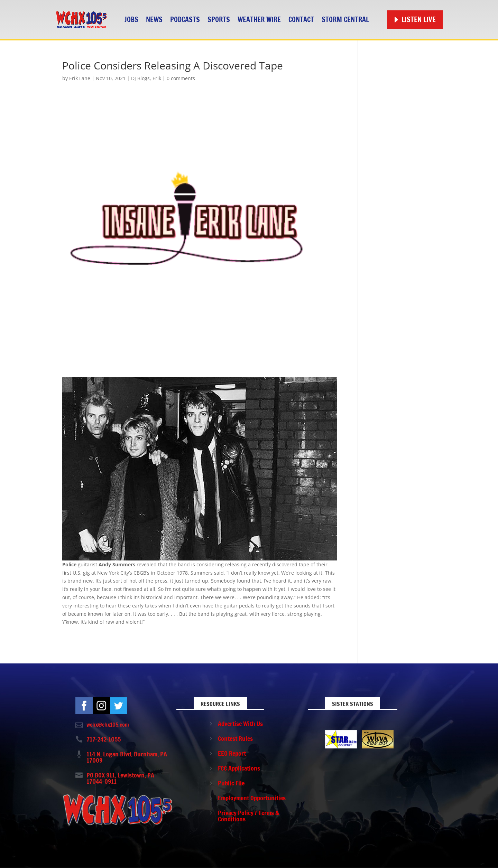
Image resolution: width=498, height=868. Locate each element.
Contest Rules (235, 738)
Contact (301, 20)
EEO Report (232, 753)
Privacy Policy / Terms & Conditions (248, 816)
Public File (231, 783)
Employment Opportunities (252, 798)
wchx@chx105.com (108, 725)
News (154, 20)
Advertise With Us (240, 724)
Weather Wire (259, 20)
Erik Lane (80, 78)
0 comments (181, 78)
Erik (157, 78)
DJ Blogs (140, 78)
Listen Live (419, 20)
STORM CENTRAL (345, 20)
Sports (219, 20)
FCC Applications (239, 768)
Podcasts (185, 20)
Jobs (131, 20)
